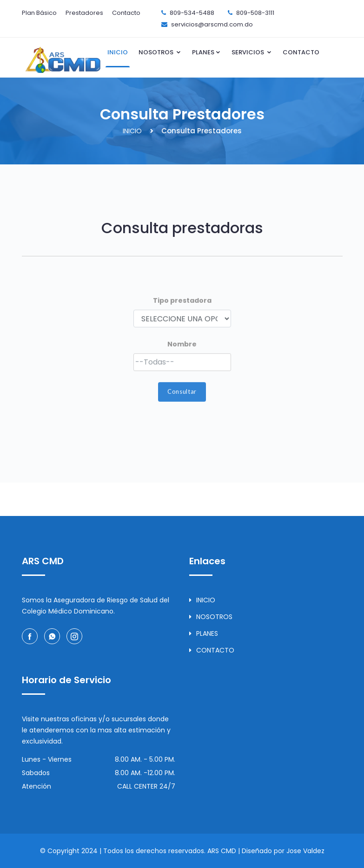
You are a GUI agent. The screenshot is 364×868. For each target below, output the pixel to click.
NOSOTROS (160, 52)
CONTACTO (301, 52)
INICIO (118, 52)
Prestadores (84, 13)
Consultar (182, 401)
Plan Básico (39, 13)
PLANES (206, 52)
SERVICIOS (252, 52)
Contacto (126, 13)
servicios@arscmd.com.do (212, 24)
